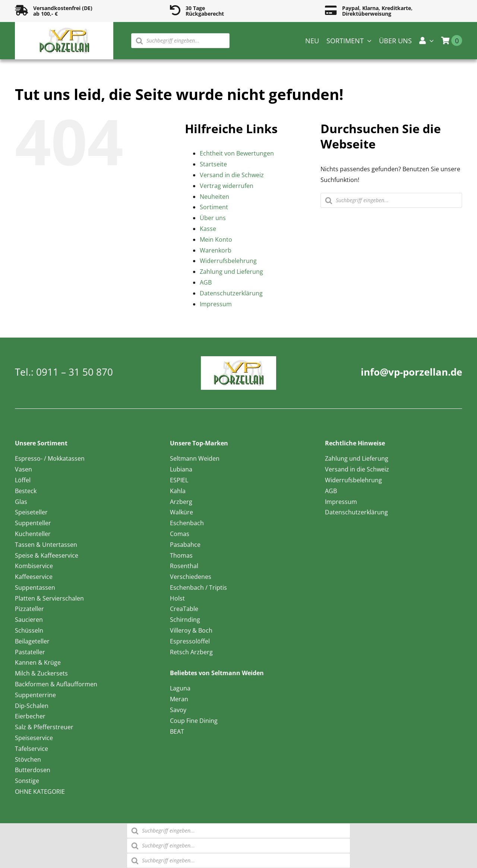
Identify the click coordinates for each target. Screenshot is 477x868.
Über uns (213, 218)
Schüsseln (29, 630)
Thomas (181, 555)
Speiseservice (34, 738)
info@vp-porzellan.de (411, 372)
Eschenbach (187, 523)
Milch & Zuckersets (41, 673)
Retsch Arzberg (191, 652)
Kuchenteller (33, 534)
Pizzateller (29, 609)
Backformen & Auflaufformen (56, 684)
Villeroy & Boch (191, 630)
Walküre (181, 512)
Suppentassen (35, 587)
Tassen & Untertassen (46, 545)
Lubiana (181, 469)
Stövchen (28, 759)
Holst (177, 598)
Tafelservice (31, 749)
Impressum (216, 304)
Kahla (178, 491)
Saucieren (29, 620)
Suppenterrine (35, 695)
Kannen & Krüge (38, 662)
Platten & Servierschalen (49, 598)
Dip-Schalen (32, 706)
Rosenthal (184, 566)
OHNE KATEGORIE (40, 792)
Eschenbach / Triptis (198, 587)
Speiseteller (31, 512)
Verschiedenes (191, 577)
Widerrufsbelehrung (228, 261)
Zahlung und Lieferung (231, 272)
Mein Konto (216, 239)
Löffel (23, 480)
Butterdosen (33, 770)
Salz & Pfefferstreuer (44, 727)
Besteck (26, 491)
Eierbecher (30, 716)
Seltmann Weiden (195, 458)
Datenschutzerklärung (231, 293)
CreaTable (184, 609)
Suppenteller (33, 523)
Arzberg (181, 502)
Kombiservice (34, 566)
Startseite (213, 164)
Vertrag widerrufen (227, 186)
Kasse (208, 229)
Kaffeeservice (34, 577)
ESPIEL (179, 480)
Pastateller (30, 652)
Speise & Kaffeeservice (47, 555)
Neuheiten (214, 197)
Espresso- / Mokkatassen (50, 458)
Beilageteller (32, 641)
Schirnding (185, 620)
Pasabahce (185, 545)
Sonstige (27, 781)
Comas (180, 534)
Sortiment (214, 207)
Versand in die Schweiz (232, 175)
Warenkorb (216, 250)
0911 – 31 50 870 (75, 372)
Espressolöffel (190, 641)
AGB (206, 282)
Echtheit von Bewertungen (237, 153)
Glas (21, 502)
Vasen (23, 469)
